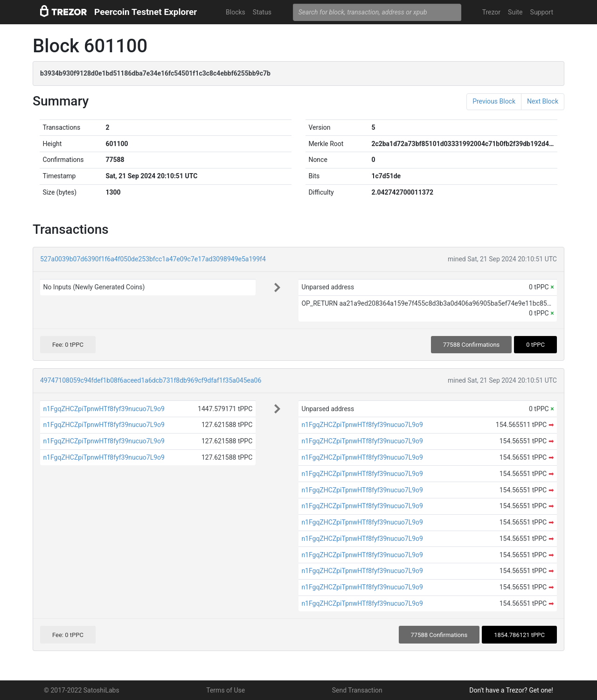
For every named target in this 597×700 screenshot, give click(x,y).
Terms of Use (226, 690)
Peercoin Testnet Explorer (146, 12)
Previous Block (494, 101)
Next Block (543, 101)
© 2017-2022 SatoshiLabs (82, 690)
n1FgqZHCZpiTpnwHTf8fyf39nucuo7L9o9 (104, 409)
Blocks (236, 12)
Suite (515, 12)
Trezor (491, 12)
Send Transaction (357, 690)
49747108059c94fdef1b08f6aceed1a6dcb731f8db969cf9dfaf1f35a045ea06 (151, 380)
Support (542, 12)
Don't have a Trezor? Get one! (511, 690)
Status (262, 12)
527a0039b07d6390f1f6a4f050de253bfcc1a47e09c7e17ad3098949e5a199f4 (153, 259)
